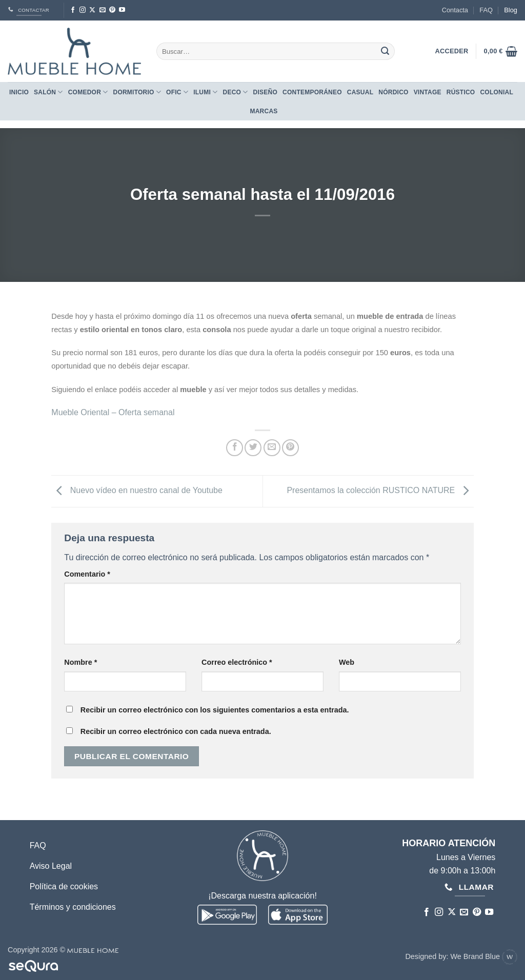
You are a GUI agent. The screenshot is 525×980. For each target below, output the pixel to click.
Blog (511, 10)
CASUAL (360, 92)
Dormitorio (137, 92)
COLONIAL (497, 92)
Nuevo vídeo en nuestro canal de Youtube (137, 491)
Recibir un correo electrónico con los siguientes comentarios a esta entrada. (215, 710)
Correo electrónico (237, 662)
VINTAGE (428, 92)
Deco (235, 92)
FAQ (486, 10)
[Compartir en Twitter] (253, 448)
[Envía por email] (272, 448)
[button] (501, 51)
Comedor (88, 92)
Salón (48, 92)
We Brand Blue (484, 956)
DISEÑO (265, 92)
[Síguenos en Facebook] (73, 10)
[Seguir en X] (92, 10)
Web (347, 662)
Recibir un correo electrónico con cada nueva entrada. (176, 731)
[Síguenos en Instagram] (83, 10)
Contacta (455, 10)
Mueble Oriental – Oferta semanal (113, 412)
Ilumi (205, 92)
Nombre (80, 662)
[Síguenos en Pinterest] (112, 10)
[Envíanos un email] (103, 10)
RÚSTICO (461, 92)
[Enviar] (385, 51)
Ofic (177, 92)
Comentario (87, 574)
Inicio (19, 92)
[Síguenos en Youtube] (122, 10)
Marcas (264, 111)
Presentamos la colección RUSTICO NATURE (380, 491)
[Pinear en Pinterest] (290, 448)
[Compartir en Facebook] (235, 448)
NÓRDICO (393, 92)
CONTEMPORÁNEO (312, 92)
